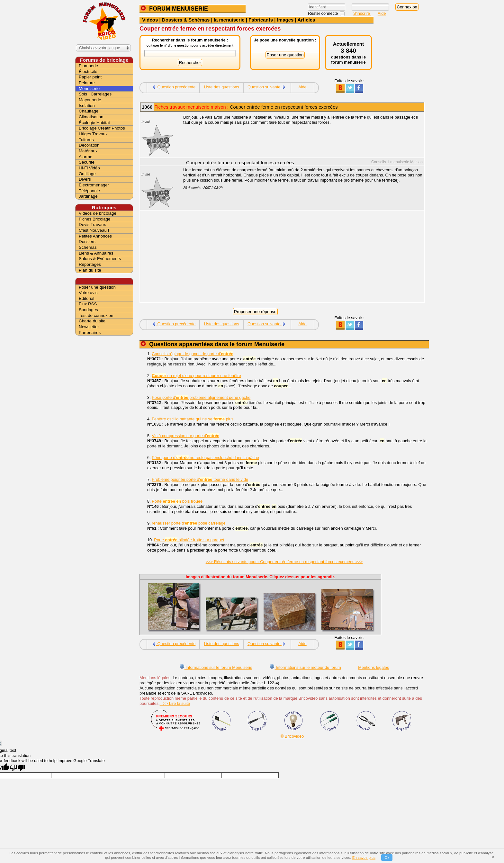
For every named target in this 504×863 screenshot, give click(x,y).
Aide (382, 13)
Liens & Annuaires (96, 253)
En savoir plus (364, 858)
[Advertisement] (300, 257)
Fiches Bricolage (95, 219)
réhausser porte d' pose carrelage (189, 523)
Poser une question (97, 287)
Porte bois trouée (177, 501)
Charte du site (92, 321)
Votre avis (88, 293)
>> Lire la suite (175, 703)
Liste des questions (221, 87)
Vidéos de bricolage (98, 213)
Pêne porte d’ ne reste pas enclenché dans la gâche (205, 458)
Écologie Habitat (94, 123)
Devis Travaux (92, 225)
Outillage (87, 174)
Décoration (89, 145)
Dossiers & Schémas (186, 20)
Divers (85, 179)
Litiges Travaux (93, 134)
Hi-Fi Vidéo (89, 168)
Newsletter (89, 327)
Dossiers (87, 242)
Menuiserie (89, 89)
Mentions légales (373, 667)
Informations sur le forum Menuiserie (216, 667)
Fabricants (261, 20)
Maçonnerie (90, 100)
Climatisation (91, 117)
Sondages (88, 310)
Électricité (88, 72)
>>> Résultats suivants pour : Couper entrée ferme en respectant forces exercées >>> (284, 562)
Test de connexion (96, 315)
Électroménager (94, 185)
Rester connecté (324, 13)
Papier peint (90, 77)
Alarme (85, 157)
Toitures (86, 140)
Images (285, 20)
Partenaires (90, 333)
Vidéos (150, 20)
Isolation (87, 106)
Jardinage (88, 196)
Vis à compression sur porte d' (185, 436)
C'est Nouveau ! (94, 230)
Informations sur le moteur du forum (305, 667)
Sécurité (87, 162)
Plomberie (88, 66)
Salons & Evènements (100, 259)
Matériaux (88, 151)
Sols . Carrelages (95, 94)
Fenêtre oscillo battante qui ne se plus (193, 419)
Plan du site (90, 270)
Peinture (87, 83)
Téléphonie (89, 191)
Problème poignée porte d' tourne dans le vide (200, 479)
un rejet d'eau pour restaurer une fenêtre (196, 376)
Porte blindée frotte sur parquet (189, 540)
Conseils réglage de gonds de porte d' (193, 354)
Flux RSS (88, 304)
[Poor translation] (17, 768)
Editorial (86, 298)
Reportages (90, 264)
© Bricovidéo (292, 736)
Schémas (88, 247)
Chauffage (89, 111)
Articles (306, 20)
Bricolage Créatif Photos (102, 128)
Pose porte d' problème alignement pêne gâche (201, 397)
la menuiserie (229, 20)
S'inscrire (362, 13)
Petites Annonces (95, 236)
